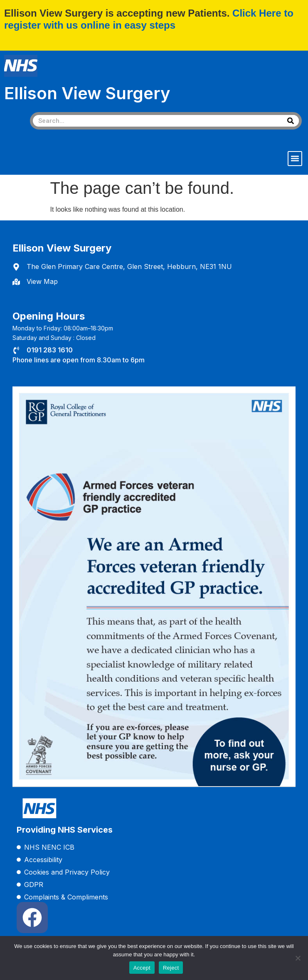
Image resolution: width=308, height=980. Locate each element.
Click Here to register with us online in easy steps (149, 19)
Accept (142, 968)
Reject (171, 968)
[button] (295, 159)
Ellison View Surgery (87, 93)
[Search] (291, 121)
